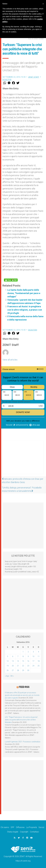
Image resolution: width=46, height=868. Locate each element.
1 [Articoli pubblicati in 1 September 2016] (23, 652)
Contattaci (34, 832)
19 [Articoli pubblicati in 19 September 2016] (8, 666)
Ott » (12, 676)
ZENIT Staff (34, 77)
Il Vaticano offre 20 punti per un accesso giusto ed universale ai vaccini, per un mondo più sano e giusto (22, 695)
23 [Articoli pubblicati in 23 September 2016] (28, 666)
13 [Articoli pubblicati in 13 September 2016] (13, 661)
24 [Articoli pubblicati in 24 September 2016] (33, 666)
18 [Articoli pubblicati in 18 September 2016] (39, 661)
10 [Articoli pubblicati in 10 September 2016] (33, 656)
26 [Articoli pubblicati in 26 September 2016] (8, 670)
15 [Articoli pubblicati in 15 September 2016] (23, 661)
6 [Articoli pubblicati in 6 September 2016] (13, 656)
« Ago (7, 676)
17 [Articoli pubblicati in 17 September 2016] (33, 661)
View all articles (10, 360)
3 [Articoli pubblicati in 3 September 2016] (33, 652)
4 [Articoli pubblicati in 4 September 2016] (39, 652)
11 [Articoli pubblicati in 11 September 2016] (39, 656)
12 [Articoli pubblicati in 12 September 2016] (8, 661)
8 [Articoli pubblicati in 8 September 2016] (23, 656)
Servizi (41, 827)
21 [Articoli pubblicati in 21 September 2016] (18, 666)
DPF (13, 827)
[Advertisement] (23, 460)
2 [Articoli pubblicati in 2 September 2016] (28, 652)
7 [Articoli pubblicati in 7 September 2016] (18, 656)
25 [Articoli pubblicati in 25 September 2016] (39, 666)
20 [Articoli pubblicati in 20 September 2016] (13, 666)
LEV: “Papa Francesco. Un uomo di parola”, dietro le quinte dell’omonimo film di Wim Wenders (22, 720)
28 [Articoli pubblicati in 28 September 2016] (18, 670)
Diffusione (20, 827)
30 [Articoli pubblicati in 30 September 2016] (28, 670)
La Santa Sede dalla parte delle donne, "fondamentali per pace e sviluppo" (24, 293)
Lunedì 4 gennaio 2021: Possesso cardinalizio (23, 742)
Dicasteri (7, 80)
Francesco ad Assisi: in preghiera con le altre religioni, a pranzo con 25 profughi (25, 310)
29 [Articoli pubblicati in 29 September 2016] (23, 670)
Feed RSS (24, 687)
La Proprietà (32, 827)
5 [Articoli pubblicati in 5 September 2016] (8, 656)
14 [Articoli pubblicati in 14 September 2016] (18, 661)
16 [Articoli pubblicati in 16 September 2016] (28, 661)
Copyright (24, 832)
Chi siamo (5, 827)
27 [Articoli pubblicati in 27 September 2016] (13, 670)
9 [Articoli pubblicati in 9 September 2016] (28, 656)
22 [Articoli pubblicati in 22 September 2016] (23, 666)
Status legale (13, 832)
